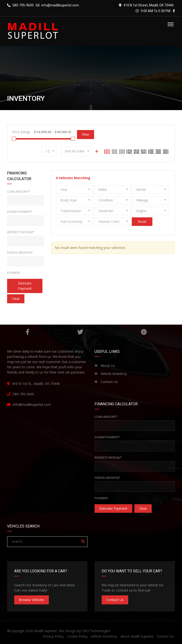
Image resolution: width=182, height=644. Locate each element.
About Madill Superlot (137, 636)
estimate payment (25, 286)
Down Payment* (20, 212)
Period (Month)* (20, 252)
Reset (142, 222)
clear (16, 299)
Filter (86, 134)
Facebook (27, 332)
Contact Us (106, 382)
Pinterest (144, 332)
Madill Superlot (45, 631)
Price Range (21, 132)
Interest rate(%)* (21, 232)
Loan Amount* (19, 191)
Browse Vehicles (32, 600)
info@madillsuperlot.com (60, 5)
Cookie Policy (77, 636)
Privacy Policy (53, 636)
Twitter (80, 332)
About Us (105, 366)
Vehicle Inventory (111, 374)
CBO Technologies (96, 631)
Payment (14, 273)
